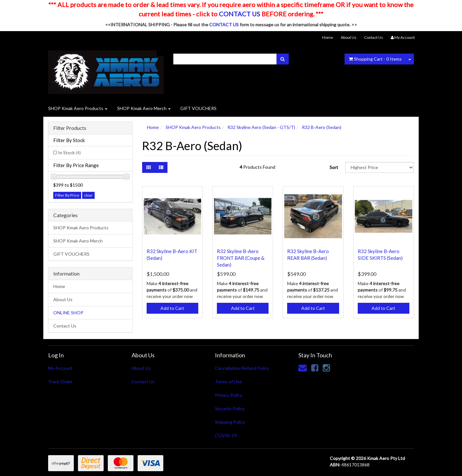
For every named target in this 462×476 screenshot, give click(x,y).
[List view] (161, 167)
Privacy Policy (229, 395)
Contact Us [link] (65, 326)
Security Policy (230, 408)
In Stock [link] (69, 153)
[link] (315, 368)
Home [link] (59, 286)
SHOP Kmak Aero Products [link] (81, 228)
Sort (334, 167)
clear (88, 195)
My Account (60, 368)
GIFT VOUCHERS (198, 108)
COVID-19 (226, 435)
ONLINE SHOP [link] (68, 313)
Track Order (60, 382)
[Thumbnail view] (149, 167)
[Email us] (303, 368)
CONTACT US (240, 14)
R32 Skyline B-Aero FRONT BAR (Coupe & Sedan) (241, 258)
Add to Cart (172, 308)
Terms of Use (228, 382)
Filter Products (70, 128)
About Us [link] (63, 299)
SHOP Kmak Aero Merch (144, 108)
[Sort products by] (380, 167)
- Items (375, 59)
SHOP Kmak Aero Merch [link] (78, 241)
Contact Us (374, 37)
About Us (349, 37)
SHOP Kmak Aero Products (78, 108)
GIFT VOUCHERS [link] (71, 254)
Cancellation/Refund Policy (242, 368)
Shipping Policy (230, 422)
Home (328, 37)
